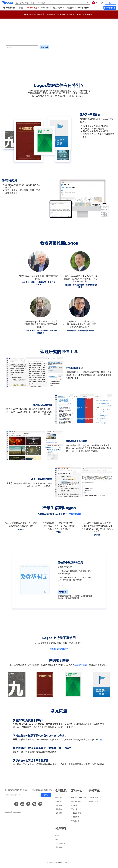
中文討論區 (75, 821)
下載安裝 (74, 809)
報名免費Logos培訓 (78, 797)
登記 (46, 795)
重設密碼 (59, 847)
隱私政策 (68, 862)
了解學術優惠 (75, 514)
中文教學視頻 (76, 813)
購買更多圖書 (81, 665)
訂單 (57, 839)
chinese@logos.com (13, 812)
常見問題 (74, 805)
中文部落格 (75, 817)
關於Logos (60, 797)
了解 (100, 739)
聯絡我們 (59, 801)
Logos (61, 862)
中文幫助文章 (76, 801)
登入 (111, 3)
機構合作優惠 (93, 801)
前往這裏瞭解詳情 (85, 14)
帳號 (57, 836)
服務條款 (59, 809)
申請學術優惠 (93, 797)
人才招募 (59, 805)
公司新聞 (59, 813)
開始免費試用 (110, 8)
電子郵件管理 (60, 843)
